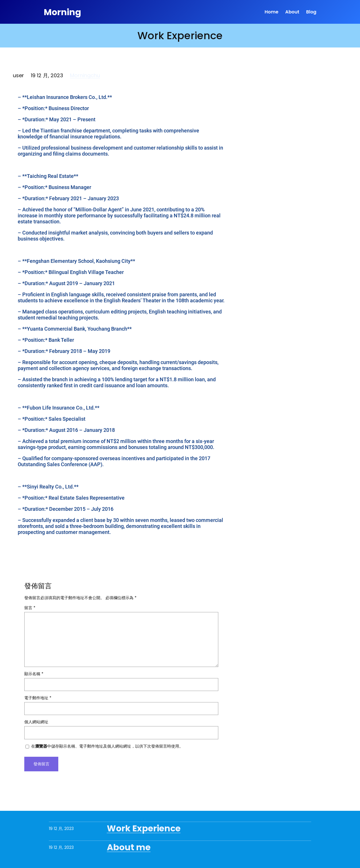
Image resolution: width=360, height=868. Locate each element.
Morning (64, 12)
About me (129, 848)
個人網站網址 (36, 722)
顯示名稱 (34, 674)
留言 (30, 608)
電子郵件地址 (38, 698)
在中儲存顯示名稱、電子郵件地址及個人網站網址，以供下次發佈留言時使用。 (107, 746)
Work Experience (144, 829)
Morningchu (85, 75)
